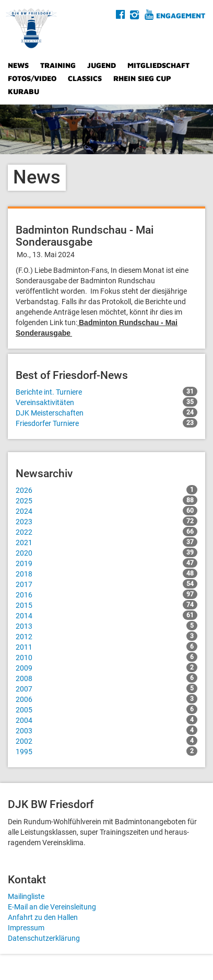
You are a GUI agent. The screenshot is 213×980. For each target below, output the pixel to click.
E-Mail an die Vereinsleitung (52, 907)
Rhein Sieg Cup (142, 78)
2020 (106, 552)
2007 (106, 688)
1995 (106, 751)
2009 (106, 667)
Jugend (102, 65)
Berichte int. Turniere (106, 391)
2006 (106, 699)
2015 (106, 605)
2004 (106, 720)
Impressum (26, 928)
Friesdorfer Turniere (106, 423)
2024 (106, 511)
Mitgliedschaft (158, 65)
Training (58, 65)
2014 (106, 615)
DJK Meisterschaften (106, 412)
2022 (106, 532)
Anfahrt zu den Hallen (43, 917)
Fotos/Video (32, 78)
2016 (106, 594)
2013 (106, 626)
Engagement (181, 15)
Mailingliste (26, 896)
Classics (85, 78)
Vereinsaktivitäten (106, 402)
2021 (106, 542)
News (18, 65)
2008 (106, 678)
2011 (106, 647)
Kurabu (23, 91)
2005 (106, 709)
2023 (106, 521)
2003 (106, 730)
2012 (106, 636)
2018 (106, 573)
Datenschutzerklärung (44, 938)
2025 (106, 500)
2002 (106, 741)
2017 (106, 584)
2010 (106, 657)
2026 (106, 490)
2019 (106, 563)
